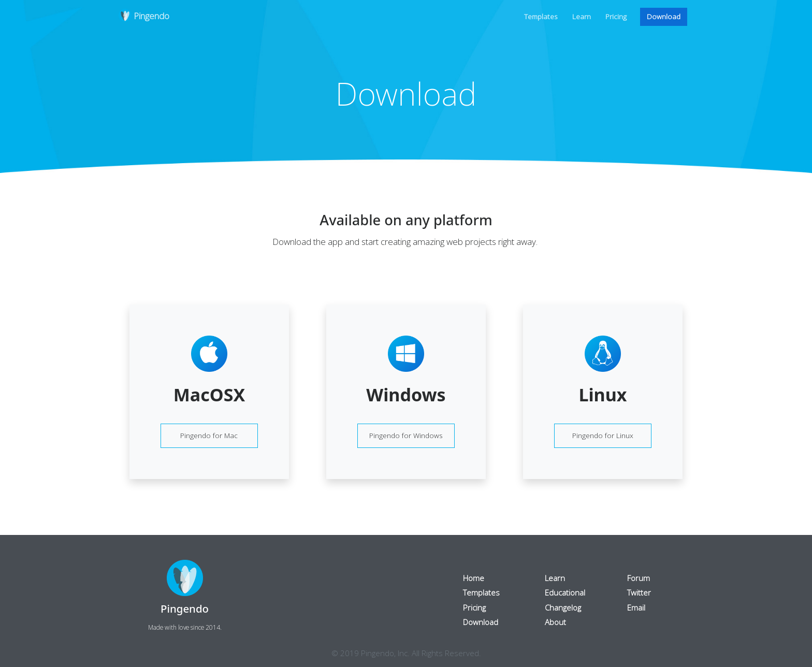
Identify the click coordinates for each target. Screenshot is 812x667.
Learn (582, 16)
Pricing (616, 16)
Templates (541, 16)
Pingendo (144, 17)
